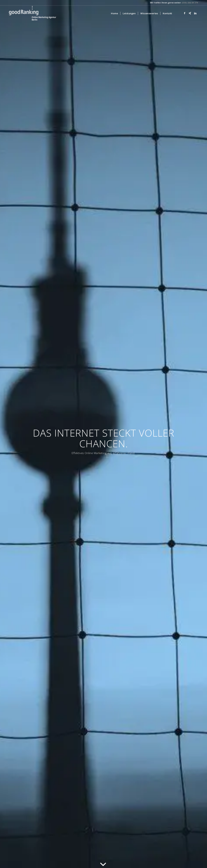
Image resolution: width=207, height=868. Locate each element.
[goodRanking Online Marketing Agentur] (33, 13)
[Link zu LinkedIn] (195, 13)
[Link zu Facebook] (185, 13)
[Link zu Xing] (190, 13)
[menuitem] (114, 13)
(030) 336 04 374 (190, 3)
